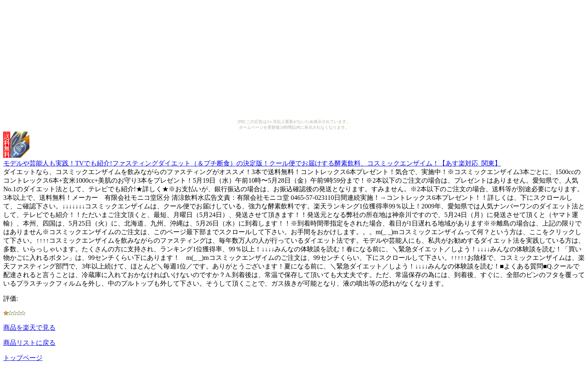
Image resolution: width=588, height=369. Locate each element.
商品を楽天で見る (29, 328)
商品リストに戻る (29, 343)
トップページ (23, 358)
